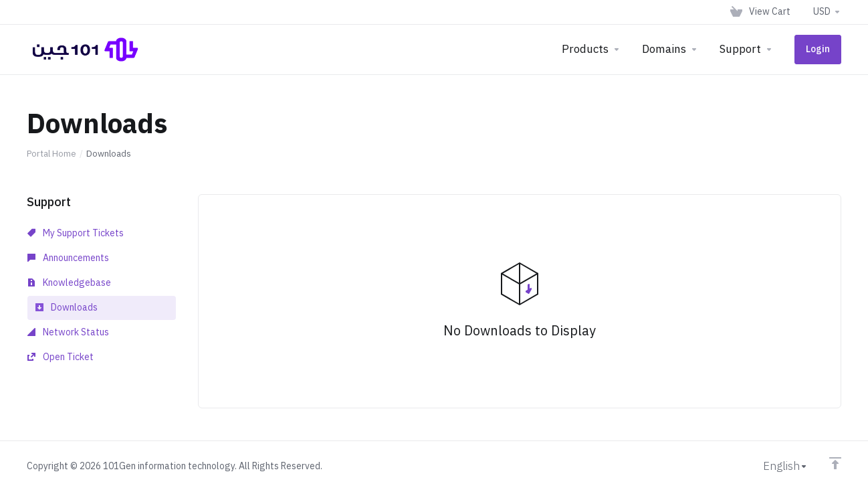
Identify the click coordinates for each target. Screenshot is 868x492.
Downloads (67, 308)
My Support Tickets (76, 233)
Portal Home (51, 154)
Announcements (68, 258)
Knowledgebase (69, 283)
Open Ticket (61, 357)
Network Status (68, 332)
